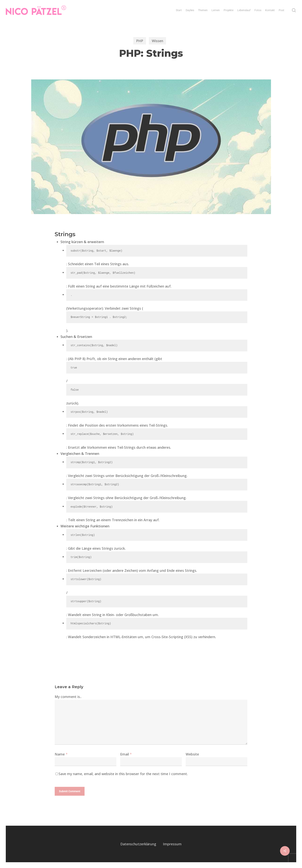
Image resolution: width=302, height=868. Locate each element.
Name (61, 754)
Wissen (157, 41)
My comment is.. (68, 697)
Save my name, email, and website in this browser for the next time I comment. (123, 774)
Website (192, 754)
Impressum (172, 844)
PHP (140, 41)
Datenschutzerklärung (138, 844)
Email (126, 754)
